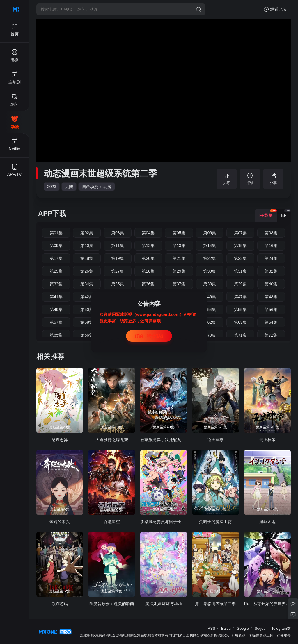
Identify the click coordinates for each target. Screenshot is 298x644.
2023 (52, 187)
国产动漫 (90, 187)
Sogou (260, 628)
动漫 (107, 187)
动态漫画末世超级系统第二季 (100, 173)
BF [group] (286, 213)
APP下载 (52, 213)
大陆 (69, 187)
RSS (211, 628)
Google (243, 628)
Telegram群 (281, 628)
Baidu (226, 628)
